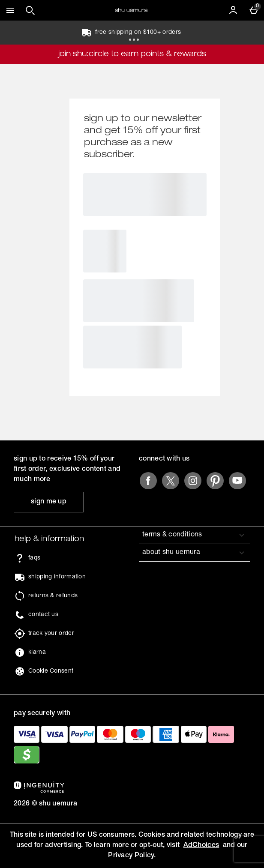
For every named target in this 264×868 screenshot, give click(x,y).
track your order (51, 634)
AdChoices (201, 846)
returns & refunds (53, 596)
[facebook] (148, 481)
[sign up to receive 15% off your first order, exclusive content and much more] (49, 502)
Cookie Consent (51, 671)
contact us (43, 615)
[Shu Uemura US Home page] (131, 10)
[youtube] (237, 481)
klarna (37, 652)
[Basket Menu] (254, 10)
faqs (34, 558)
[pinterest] (215, 481)
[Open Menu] (10, 10)
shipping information (57, 577)
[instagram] (193, 481)
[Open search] (30, 10)
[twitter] (171, 481)
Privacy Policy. (132, 856)
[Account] (233, 10)
